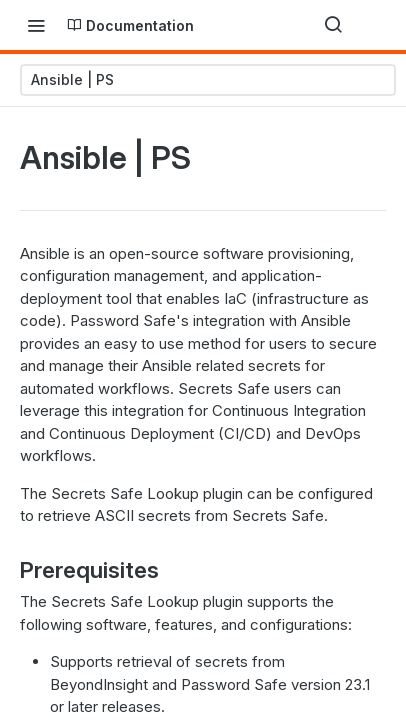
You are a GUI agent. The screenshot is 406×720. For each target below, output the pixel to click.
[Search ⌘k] (333, 25)
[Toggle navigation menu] (36, 25)
